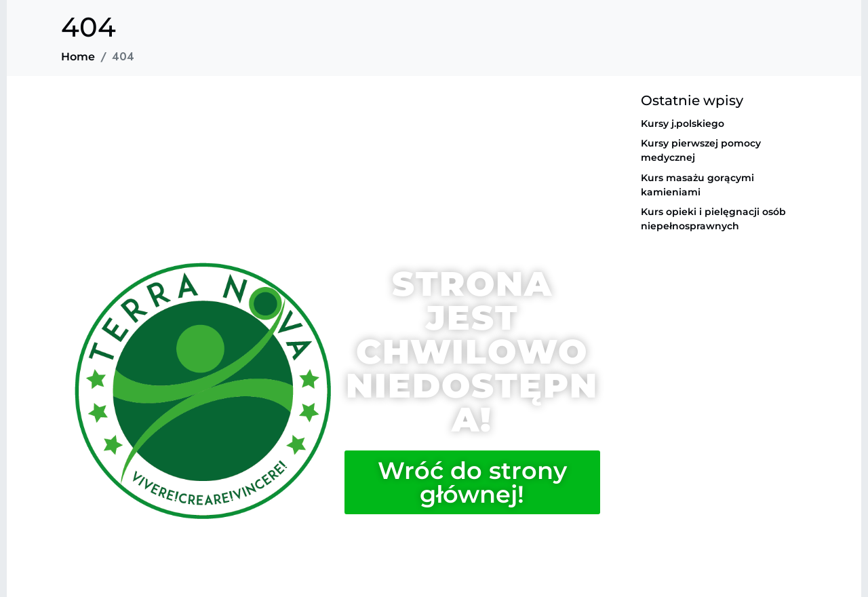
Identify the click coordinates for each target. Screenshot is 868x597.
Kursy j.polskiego (683, 123)
